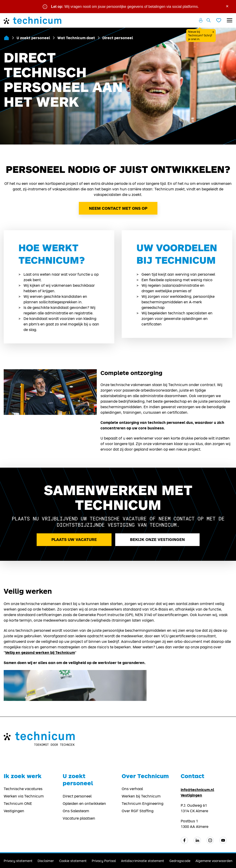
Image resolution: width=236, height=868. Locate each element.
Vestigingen (14, 811)
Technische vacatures (23, 789)
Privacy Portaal (104, 861)
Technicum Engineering (143, 803)
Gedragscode (180, 861)
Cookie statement (73, 861)
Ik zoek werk (23, 776)
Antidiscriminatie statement (143, 861)
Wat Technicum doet (76, 38)
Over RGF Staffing (138, 811)
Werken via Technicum (24, 796)
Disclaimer (46, 861)
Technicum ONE (18, 803)
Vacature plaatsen (79, 818)
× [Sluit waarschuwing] (227, 6)
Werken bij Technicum (141, 796)
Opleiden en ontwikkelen (84, 803)
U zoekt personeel (33, 38)
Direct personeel (77, 796)
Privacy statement (18, 861)
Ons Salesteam (76, 811)
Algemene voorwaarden (214, 861)
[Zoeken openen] (209, 20)
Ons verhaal (132, 789)
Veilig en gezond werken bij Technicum (40, 652)
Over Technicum (145, 776)
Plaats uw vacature (74, 539)
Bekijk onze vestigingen (157, 539)
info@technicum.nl (197, 790)
